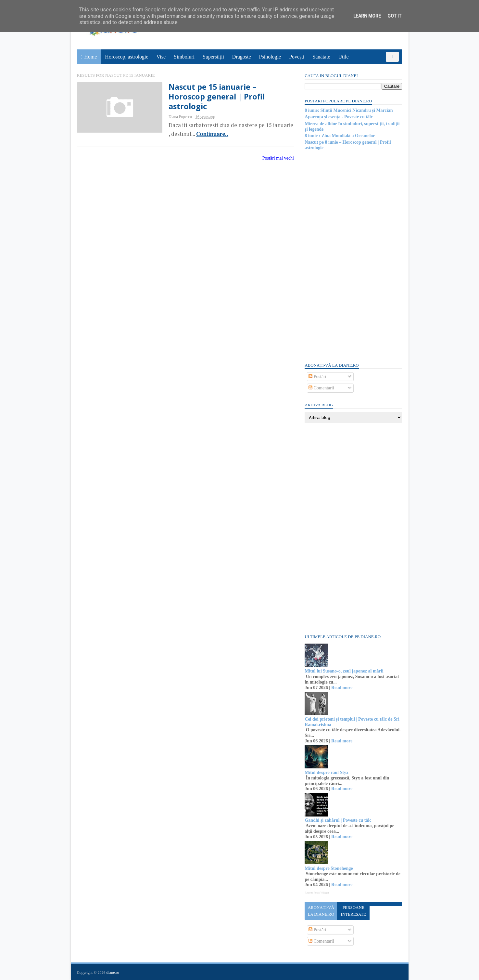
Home (91, 57)
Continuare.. (208, 134)
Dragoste (242, 57)
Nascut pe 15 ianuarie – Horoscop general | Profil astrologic (212, 97)
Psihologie (270, 57)
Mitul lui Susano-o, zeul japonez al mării (344, 671)
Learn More (367, 16)
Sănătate (321, 57)
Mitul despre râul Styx (327, 772)
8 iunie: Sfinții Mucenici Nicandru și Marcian (349, 110)
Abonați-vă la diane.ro (321, 911)
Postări (317, 377)
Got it (394, 16)
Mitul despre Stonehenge (329, 868)
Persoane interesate (353, 911)
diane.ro (113, 972)
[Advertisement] (353, 256)
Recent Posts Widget (317, 893)
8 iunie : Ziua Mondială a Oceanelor (340, 136)
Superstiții (213, 57)
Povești (297, 57)
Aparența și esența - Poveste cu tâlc (339, 117)
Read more (341, 688)
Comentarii (321, 388)
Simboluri (184, 57)
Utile (344, 57)
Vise (161, 57)
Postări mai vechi (274, 158)
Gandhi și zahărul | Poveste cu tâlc (338, 820)
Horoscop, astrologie (127, 57)
